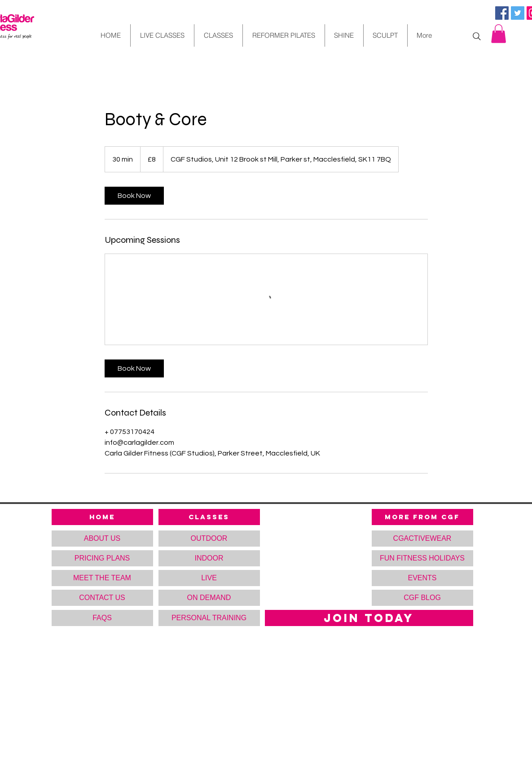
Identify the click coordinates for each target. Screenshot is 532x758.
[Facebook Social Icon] (502, 13)
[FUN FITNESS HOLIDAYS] (422, 558)
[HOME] (102, 517)
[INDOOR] (209, 558)
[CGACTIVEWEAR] (422, 539)
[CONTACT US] (102, 598)
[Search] (477, 36)
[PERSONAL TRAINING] (209, 618)
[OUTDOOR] (209, 539)
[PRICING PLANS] (102, 558)
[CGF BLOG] (422, 598)
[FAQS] (102, 618)
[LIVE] (209, 578)
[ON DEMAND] (209, 598)
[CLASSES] (209, 517)
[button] (499, 34)
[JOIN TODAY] (369, 618)
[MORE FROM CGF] (422, 517)
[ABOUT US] (102, 539)
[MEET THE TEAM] (102, 578)
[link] (134, 196)
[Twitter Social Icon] (518, 13)
